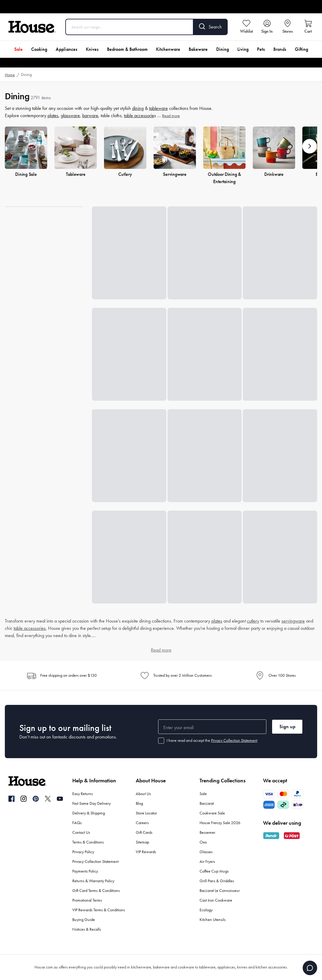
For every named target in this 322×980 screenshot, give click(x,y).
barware (90, 115)
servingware (293, 621)
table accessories (30, 628)
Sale (18, 49)
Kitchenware (168, 49)
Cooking (39, 49)
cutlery (253, 621)
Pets (261, 49)
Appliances (67, 49)
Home (10, 75)
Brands (280, 49)
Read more (171, 116)
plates (53, 115)
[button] (310, 146)
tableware (158, 108)
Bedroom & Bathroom (127, 49)
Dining (223, 49)
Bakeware (198, 49)
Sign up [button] (287, 727)
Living (243, 49)
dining (138, 108)
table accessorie (139, 115)
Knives (92, 49)
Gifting (301, 49)
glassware (70, 115)
